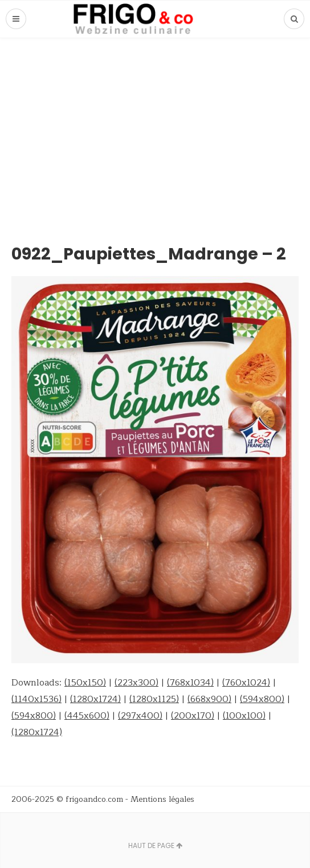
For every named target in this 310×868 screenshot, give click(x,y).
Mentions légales (162, 799)
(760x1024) (246, 683)
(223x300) (136, 683)
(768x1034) (190, 683)
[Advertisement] (155, 124)
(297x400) (140, 716)
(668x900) (209, 699)
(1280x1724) (95, 699)
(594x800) (262, 699)
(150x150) (85, 683)
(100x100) (244, 716)
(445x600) (87, 716)
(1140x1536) (36, 699)
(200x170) (193, 716)
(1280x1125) (154, 699)
